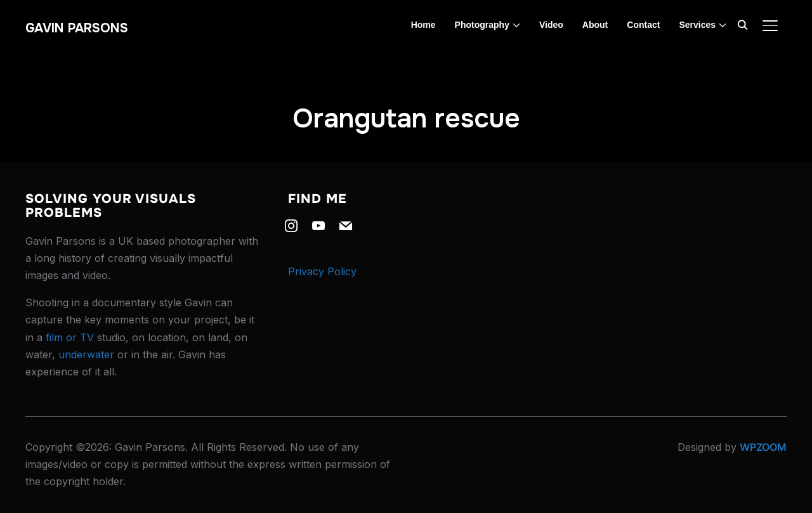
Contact (643, 25)
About (595, 25)
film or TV (70, 337)
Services (697, 25)
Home (423, 25)
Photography (482, 25)
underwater (86, 354)
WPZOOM (763, 447)
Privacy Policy (322, 271)
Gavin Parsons (77, 28)
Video (551, 25)
